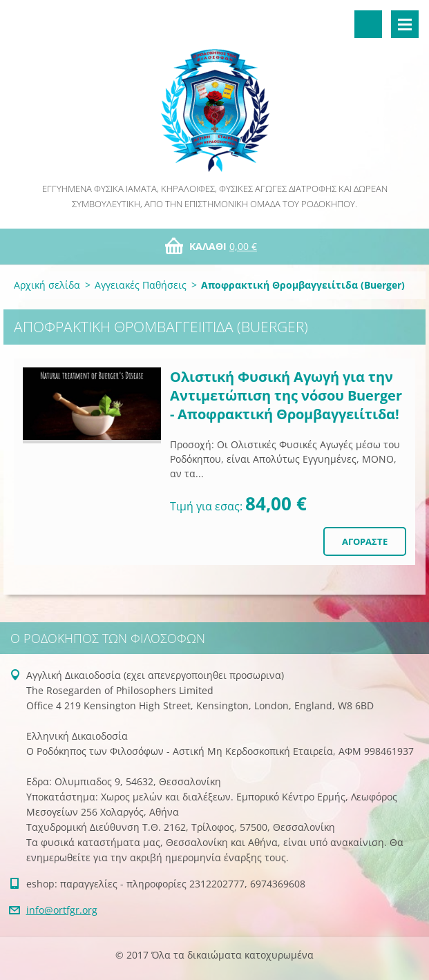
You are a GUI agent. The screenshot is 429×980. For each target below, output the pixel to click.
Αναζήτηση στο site (368, 24)
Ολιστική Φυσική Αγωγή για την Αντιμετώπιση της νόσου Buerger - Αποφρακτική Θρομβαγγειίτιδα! (286, 395)
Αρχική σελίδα (47, 285)
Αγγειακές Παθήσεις (141, 285)
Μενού (405, 24)
